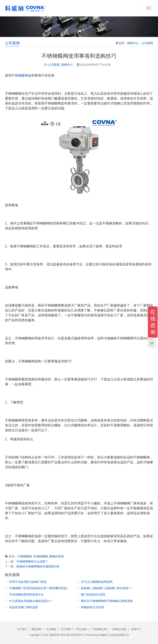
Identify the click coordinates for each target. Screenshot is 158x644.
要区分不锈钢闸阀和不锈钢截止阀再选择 (107, 601)
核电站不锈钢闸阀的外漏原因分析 (38, 566)
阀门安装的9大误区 (93, 595)
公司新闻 (147, 43)
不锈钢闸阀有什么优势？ (32, 561)
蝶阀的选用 (57, 556)
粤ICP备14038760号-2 (73, 635)
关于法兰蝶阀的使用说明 (97, 582)
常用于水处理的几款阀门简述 (28, 582)
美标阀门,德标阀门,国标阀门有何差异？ (106, 588)
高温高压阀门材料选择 (23, 607)
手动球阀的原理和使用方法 (26, 595)
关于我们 (22, 629)
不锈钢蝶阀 (20, 75)
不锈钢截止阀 (99, 629)
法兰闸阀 (66, 629)
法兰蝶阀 (51, 629)
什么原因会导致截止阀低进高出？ (31, 601)
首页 (121, 43)
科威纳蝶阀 (41, 556)
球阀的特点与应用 (92, 607)
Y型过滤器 (81, 629)
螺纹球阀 (36, 629)
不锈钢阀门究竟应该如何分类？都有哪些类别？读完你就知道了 (41, 588)
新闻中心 (133, 43)
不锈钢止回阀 (119, 629)
